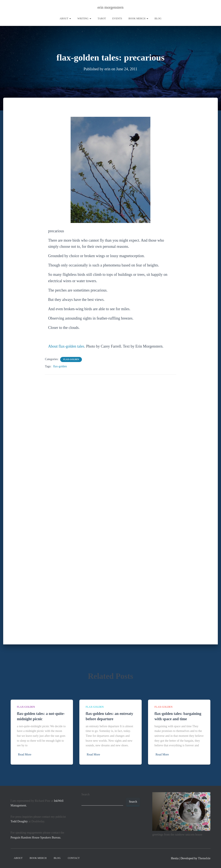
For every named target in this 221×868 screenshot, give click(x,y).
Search (86, 794)
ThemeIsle (204, 858)
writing (84, 18)
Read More (25, 755)
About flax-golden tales (66, 346)
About (65, 18)
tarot (102, 18)
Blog (158, 18)
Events (117, 18)
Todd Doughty (19, 821)
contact (74, 858)
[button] (70, 18)
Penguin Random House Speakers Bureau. (36, 838)
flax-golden (71, 359)
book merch (138, 18)
